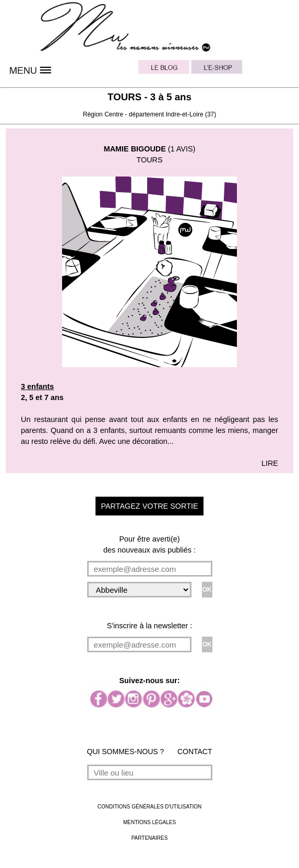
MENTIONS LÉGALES (149, 822)
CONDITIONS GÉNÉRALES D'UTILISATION (150, 807)
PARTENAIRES (150, 838)
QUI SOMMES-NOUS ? (126, 752)
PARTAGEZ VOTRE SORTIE (149, 506)
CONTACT (195, 752)
